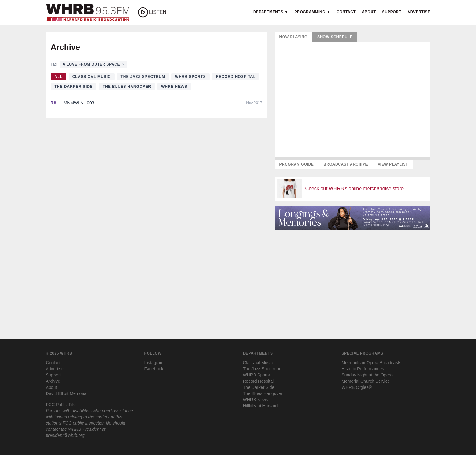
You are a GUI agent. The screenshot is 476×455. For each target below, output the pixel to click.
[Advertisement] (352, 278)
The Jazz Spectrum (143, 77)
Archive (53, 381)
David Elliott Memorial (67, 393)
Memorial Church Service (366, 381)
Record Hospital (236, 77)
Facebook (154, 369)
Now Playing (294, 37)
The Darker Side (74, 87)
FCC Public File (61, 405)
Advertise (419, 12)
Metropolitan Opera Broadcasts (372, 363)
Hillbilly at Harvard (260, 406)
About (369, 12)
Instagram (154, 363)
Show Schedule (335, 37)
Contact (346, 12)
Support (392, 12)
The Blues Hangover (127, 87)
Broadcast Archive (346, 164)
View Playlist (393, 164)
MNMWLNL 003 (79, 103)
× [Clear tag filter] (124, 64)
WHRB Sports (191, 77)
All (59, 77)
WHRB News (174, 87)
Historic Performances (363, 369)
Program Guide (297, 164)
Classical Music (92, 77)
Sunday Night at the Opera (367, 375)
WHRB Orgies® (357, 387)
